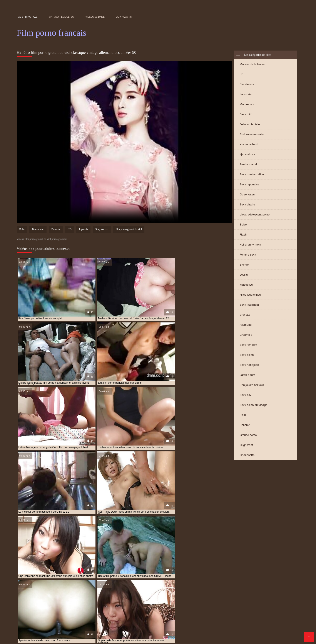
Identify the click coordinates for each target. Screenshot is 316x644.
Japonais (246, 95)
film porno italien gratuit (69, 600)
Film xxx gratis (156, 617)
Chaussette (247, 456)
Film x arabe (43, 617)
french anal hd (230, 600)
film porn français (127, 590)
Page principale (27, 17)
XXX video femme (135, 613)
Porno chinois (27, 620)
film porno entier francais (250, 593)
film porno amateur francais (194, 590)
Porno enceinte (143, 624)
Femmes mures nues (130, 631)
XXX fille (155, 627)
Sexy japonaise (249, 185)
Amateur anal (248, 165)
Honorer (245, 426)
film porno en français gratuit (208, 593)
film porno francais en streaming (234, 595)
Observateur (248, 195)
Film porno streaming (110, 627)
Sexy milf (245, 115)
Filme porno (138, 627)
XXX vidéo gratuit (98, 631)
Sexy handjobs (249, 365)
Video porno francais (180, 627)
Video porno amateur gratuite (234, 610)
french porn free (44, 602)
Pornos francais (243, 617)
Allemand (246, 325)
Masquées (246, 285)
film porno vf (136, 600)
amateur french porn (31, 588)
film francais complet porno (51, 590)
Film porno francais (102, 610)
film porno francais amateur (147, 595)
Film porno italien (220, 624)
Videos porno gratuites (94, 624)
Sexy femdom (248, 345)
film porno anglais (261, 590)
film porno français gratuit (48, 597)
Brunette (245, 315)
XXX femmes (96, 617)
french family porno (257, 600)
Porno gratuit (193, 634)
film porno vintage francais (167, 600)
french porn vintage (165, 602)
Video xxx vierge (165, 613)
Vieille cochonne (177, 631)
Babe (243, 225)
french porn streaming (132, 602)
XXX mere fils (76, 634)
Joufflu (244, 275)
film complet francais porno (240, 588)
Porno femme (187, 620)
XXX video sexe (192, 624)
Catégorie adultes (61, 17)
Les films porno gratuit (68, 610)
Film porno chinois (241, 620)
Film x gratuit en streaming (190, 617)
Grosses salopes (111, 620)
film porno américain (231, 590)
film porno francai (45, 595)
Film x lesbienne (29, 613)
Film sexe (274, 631)
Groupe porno (248, 436)
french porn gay (70, 602)
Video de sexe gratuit (104, 634)
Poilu (243, 416)
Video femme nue (57, 613)
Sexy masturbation (252, 175)
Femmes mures (168, 634)
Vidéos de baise (95, 17)
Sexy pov (246, 396)
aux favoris (124, 17)
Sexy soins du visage (253, 406)
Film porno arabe (106, 613)
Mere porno (166, 620)
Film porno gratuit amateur (54, 624)
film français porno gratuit (92, 590)
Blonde (244, 265)
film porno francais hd (85, 597)
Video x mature (198, 610)
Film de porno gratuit (33, 610)
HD (242, 75)
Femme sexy (248, 255)
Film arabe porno (70, 631)
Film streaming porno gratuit (38, 627)
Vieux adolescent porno (255, 215)
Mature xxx (247, 105)
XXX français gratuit (242, 613)
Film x (289, 617)
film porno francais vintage (223, 597)
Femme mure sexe (250, 624)
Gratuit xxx (46, 631)
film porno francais (75, 595)
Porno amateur (214, 613)
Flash (243, 235)
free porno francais (203, 600)
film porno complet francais (97, 593)
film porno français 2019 (108, 595)
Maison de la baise (252, 65)
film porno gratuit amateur (264, 597)
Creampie (246, 335)
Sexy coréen (102, 230)
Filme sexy (121, 624)
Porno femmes (203, 631)
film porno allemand (157, 590)
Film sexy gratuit (212, 620)
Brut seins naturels (252, 135)
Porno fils (156, 631)
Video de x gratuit (141, 620)
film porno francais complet (189, 595)
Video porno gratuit (77, 627)
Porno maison (52, 634)
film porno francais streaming (125, 597)
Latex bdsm (247, 375)
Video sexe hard (272, 613)
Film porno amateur (138, 634)
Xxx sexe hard (249, 145)
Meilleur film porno (69, 617)
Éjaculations (247, 155)
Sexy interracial (250, 305)
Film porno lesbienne (135, 610)
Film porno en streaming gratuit (246, 627)
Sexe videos (86, 620)
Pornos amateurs (230, 631)
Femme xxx (82, 613)
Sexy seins (247, 355)
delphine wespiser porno (129, 588)
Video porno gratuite (169, 610)
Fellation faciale (250, 125)
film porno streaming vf (107, 600)
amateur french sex (63, 588)
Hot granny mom (250, 245)
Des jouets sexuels (252, 386)
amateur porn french (95, 588)
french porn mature (99, 602)
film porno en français (168, 593)
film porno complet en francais (53, 593)
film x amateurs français (277, 610)
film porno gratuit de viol (129, 230)
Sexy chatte (247, 205)
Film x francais (209, 627)
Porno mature (167, 624)
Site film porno (51, 620)
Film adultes (255, 631)
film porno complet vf (134, 593)
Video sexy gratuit (281, 624)
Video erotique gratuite (126, 617)
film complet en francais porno (196, 588)
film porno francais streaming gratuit (175, 597)
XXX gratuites (190, 613)
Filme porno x (267, 620)
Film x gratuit (41, 638)
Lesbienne (221, 617)
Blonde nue (247, 85)
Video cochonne (258, 634)
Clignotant (246, 446)
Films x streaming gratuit (224, 634)
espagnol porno (160, 588)
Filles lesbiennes (250, 295)
